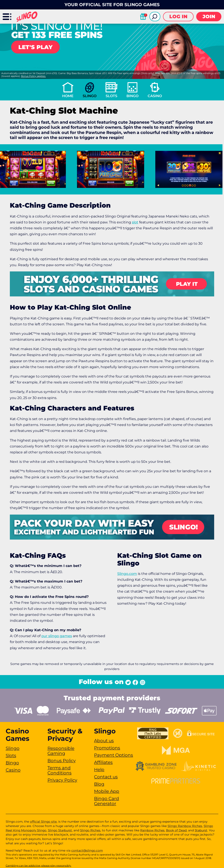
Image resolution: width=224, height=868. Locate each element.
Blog (99, 784)
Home (68, 96)
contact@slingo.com (87, 850)
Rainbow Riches (152, 830)
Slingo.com (127, 574)
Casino (155, 96)
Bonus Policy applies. (33, 76)
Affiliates (103, 762)
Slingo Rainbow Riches (185, 826)
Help (99, 770)
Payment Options (114, 755)
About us (104, 741)
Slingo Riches (90, 830)
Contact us (106, 777)
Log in (178, 17)
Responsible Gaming (61, 751)
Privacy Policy (62, 780)
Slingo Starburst (60, 830)
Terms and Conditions (59, 770)
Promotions (107, 748)
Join (209, 17)
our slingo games (57, 636)
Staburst (201, 830)
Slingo (90, 96)
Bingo (132, 96)
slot (135, 222)
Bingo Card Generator (107, 801)
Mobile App (107, 791)
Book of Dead (176, 830)
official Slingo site (43, 822)
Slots (111, 96)
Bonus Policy (62, 761)
